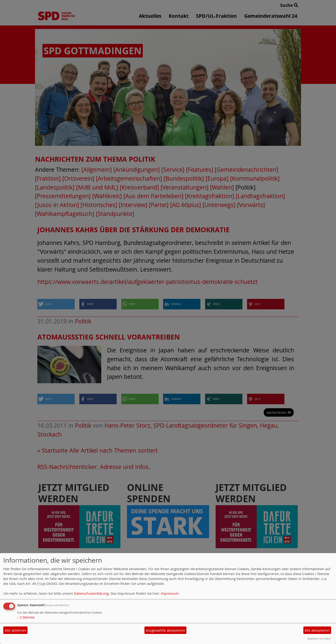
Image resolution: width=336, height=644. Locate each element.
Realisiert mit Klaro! (319, 639)
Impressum (170, 593)
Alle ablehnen (16, 630)
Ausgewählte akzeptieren (166, 630)
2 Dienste (26, 617)
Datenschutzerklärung (91, 593)
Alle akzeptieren (317, 630)
